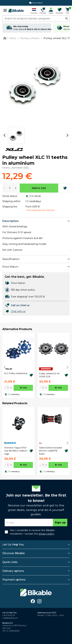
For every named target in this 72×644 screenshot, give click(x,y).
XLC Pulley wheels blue (16, 373)
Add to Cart (39, 188)
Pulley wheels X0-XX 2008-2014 (49, 375)
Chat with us (18, 311)
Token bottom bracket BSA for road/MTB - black (51, 451)
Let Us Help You (13, 545)
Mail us (25, 305)
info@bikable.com (10, 618)
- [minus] (5, 388)
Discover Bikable (14, 553)
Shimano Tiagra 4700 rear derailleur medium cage (16, 451)
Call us (15, 305)
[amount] (8, 388)
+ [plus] (11, 388)
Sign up (60, 522)
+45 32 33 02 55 (9, 615)
